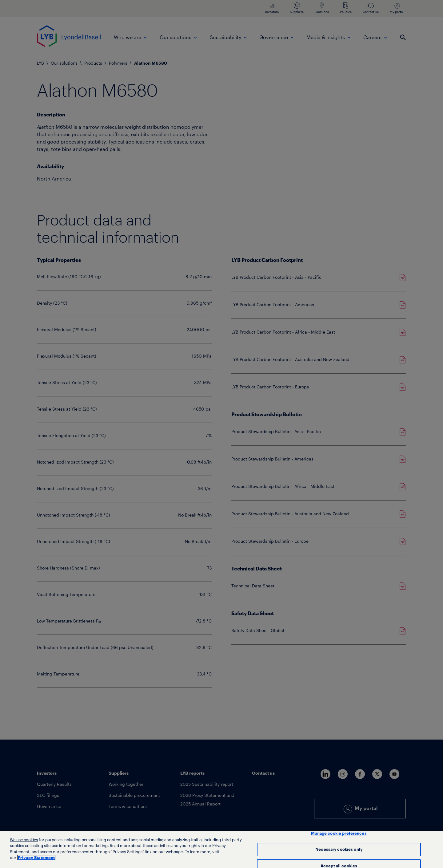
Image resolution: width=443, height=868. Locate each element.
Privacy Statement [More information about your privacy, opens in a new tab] (36, 859)
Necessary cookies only (339, 850)
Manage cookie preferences (339, 834)
